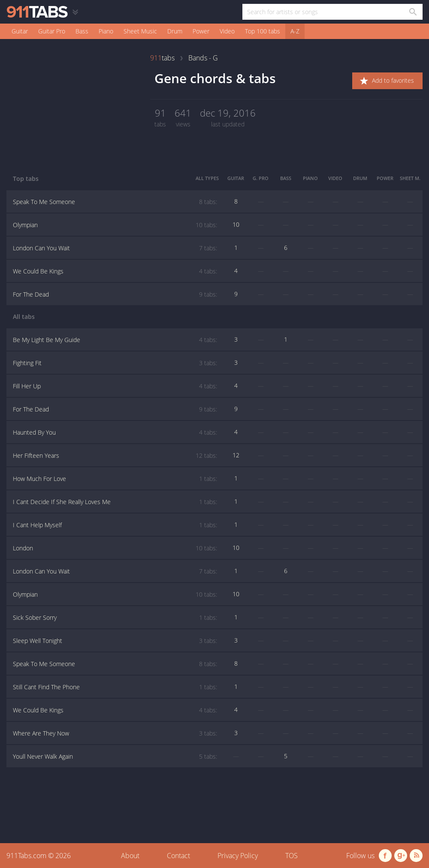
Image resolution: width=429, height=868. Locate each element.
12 (236, 455)
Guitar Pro (52, 31)
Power (201, 31)
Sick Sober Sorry (115, 618)
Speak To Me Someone (115, 202)
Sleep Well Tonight (115, 641)
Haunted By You (115, 432)
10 (236, 224)
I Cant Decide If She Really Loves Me (115, 502)
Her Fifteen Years (115, 456)
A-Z (295, 31)
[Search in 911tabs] (412, 12)
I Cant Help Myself (115, 525)
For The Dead (115, 294)
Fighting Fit (115, 363)
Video (227, 31)
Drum (175, 31)
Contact (178, 856)
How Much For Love (115, 479)
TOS (292, 856)
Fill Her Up (115, 386)
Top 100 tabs (263, 31)
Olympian (115, 225)
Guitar (20, 31)
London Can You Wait (115, 248)
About (130, 856)
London (115, 548)
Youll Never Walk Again (115, 757)
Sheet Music (140, 31)
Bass (82, 31)
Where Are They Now (115, 733)
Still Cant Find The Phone (115, 687)
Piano (106, 31)
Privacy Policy (238, 856)
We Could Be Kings (115, 271)
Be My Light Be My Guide (115, 340)
